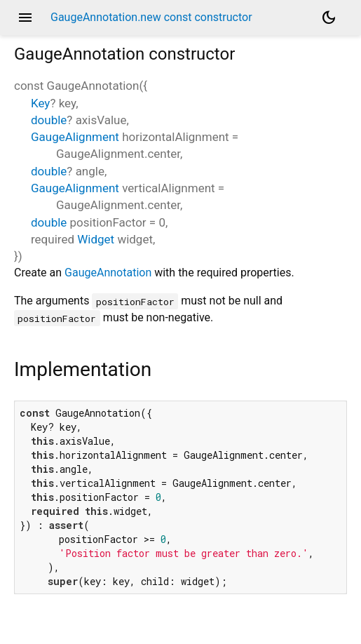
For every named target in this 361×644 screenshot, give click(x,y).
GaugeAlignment (75, 137)
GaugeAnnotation (108, 273)
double (49, 120)
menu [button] (25, 18)
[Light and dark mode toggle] (329, 18)
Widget (96, 239)
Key (40, 103)
